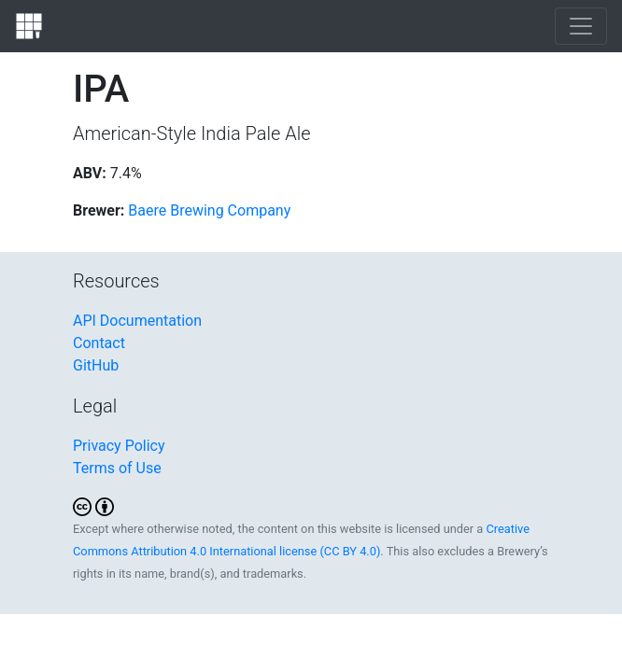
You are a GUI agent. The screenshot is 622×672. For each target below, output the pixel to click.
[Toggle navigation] (581, 26)
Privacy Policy (119, 446)
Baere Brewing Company (209, 210)
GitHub (96, 365)
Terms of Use (117, 468)
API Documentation (137, 321)
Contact (99, 343)
